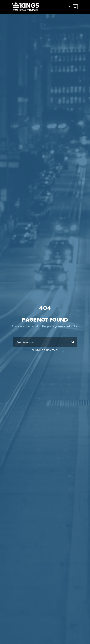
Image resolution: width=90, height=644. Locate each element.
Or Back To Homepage (45, 350)
